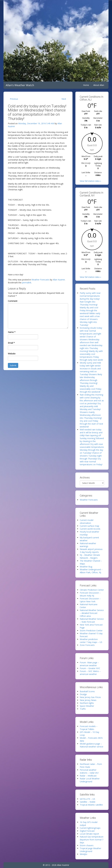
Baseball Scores (87, 691)
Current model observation (87, 522)
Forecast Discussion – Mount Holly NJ (90, 594)
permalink (27, 283)
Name (12, 332)
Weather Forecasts (40, 280)
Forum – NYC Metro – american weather (90, 673)
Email (11, 343)
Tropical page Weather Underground (90, 850)
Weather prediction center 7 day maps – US (91, 641)
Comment (13, 301)
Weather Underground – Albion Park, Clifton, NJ (91, 571)
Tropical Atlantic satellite (91, 805)
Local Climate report (89, 834)
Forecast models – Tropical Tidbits (89, 728)
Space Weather (87, 706)
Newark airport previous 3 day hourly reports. (91, 551)
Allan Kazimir (59, 280)
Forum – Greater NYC (90, 668)
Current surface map (89, 526)
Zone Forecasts (87, 645)
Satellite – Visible (88, 802)
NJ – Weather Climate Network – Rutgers (90, 556)
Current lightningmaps (90, 828)
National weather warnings (88, 545)
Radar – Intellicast (88, 776)
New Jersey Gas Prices (90, 697)
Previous (14, 99)
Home (86, 85)
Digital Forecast (87, 831)
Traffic (83, 709)
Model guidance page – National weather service (92, 745)
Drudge (83, 694)
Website (12, 354)
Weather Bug (86, 567)
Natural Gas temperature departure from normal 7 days (92, 840)
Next (64, 99)
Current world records (90, 529)
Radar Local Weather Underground (90, 780)
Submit (13, 365)
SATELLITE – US (87, 799)
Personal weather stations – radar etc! (89, 771)
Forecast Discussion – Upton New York (90, 600)
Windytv (83, 854)
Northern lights (87, 703)
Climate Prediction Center (92, 590)
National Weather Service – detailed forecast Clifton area (92, 613)
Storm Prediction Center (91, 631)
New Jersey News (88, 700)
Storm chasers (87, 845)
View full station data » (90, 181)
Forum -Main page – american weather (89, 664)
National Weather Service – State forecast (92, 620)
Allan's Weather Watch (20, 85)
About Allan (99, 85)
